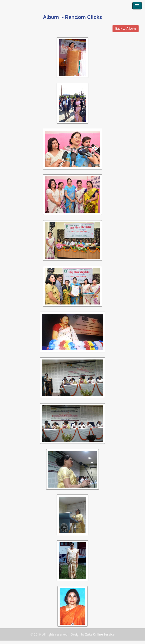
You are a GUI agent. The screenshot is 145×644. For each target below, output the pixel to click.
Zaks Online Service (100, 634)
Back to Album (126, 29)
